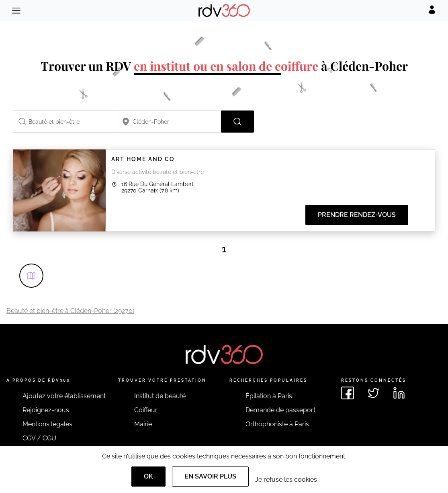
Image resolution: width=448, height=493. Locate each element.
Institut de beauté (160, 396)
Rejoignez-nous (46, 410)
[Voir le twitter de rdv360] (373, 393)
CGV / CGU (39, 438)
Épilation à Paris (269, 396)
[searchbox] (65, 122)
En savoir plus (210, 476)
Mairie (143, 424)
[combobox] (65, 122)
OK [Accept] (148, 476)
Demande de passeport (280, 410)
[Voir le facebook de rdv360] (348, 393)
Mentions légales (47, 424)
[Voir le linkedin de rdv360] (399, 393)
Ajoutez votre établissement (64, 396)
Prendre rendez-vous (357, 215)
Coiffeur (146, 410)
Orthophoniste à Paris (277, 424)
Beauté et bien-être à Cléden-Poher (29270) (70, 311)
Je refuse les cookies (286, 480)
